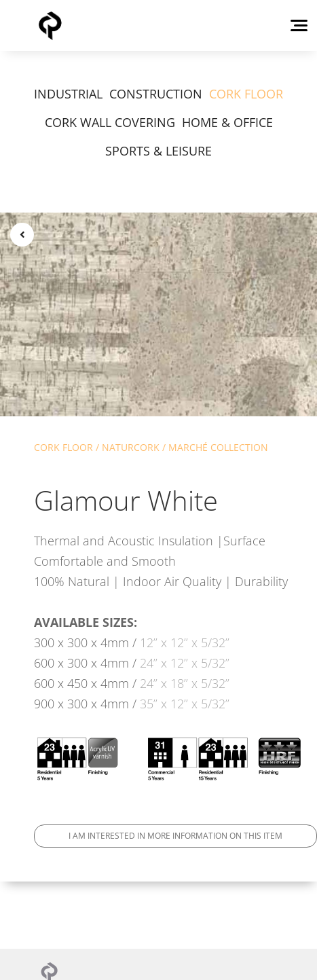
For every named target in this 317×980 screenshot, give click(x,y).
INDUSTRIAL (68, 94)
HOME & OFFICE (227, 122)
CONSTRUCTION (156, 94)
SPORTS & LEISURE (158, 151)
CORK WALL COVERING (110, 122)
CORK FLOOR (246, 94)
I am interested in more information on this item (175, 836)
